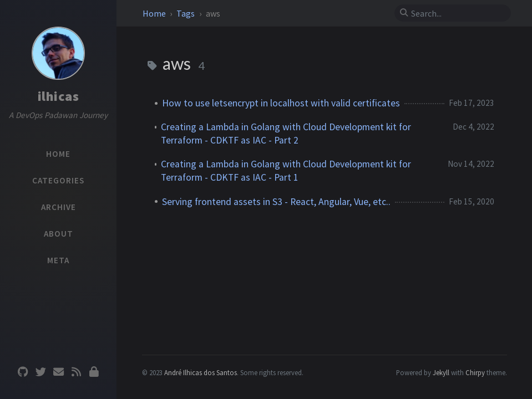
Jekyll (441, 372)
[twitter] (40, 372)
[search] (457, 13)
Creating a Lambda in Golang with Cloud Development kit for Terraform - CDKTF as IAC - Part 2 (286, 134)
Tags (186, 13)
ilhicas (59, 96)
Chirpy (475, 372)
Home (155, 13)
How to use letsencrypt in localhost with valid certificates (281, 103)
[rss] (76, 372)
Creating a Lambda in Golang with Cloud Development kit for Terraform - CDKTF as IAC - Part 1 (286, 171)
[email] (58, 372)
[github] (23, 372)
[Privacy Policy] (94, 372)
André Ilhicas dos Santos (201, 372)
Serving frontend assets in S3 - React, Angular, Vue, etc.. (276, 202)
